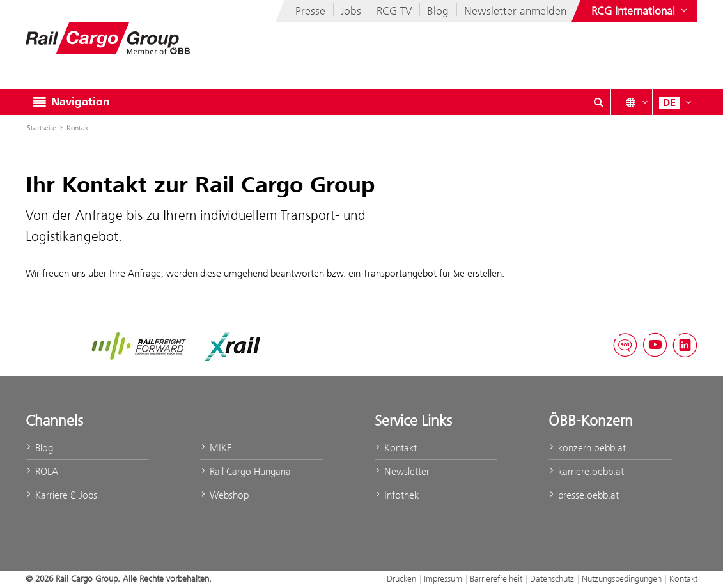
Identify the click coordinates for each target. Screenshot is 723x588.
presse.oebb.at (584, 495)
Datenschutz (552, 578)
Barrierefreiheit (496, 578)
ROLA (42, 471)
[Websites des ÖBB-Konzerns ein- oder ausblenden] (641, 11)
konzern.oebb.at (587, 448)
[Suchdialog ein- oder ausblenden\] (598, 102)
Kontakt (79, 128)
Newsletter (402, 471)
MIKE (216, 448)
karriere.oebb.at (586, 471)
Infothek (397, 495)
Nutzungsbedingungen (622, 578)
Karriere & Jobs (61, 495)
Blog (438, 11)
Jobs (351, 11)
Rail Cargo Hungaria (245, 471)
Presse (310, 11)
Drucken (401, 578)
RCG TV (394, 11)
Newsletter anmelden (515, 11)
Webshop (224, 495)
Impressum (443, 578)
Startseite (42, 128)
